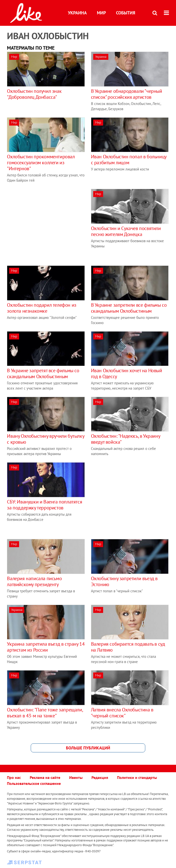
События (126, 13)
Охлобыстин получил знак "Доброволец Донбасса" (34, 94)
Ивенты (76, 777)
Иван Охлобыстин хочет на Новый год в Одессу (127, 373)
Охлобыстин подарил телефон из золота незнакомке (42, 308)
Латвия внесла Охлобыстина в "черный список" (122, 713)
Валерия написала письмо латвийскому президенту (34, 581)
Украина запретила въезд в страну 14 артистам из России (46, 647)
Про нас (14, 777)
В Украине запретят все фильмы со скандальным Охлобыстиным (43, 373)
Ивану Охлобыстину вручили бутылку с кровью (45, 439)
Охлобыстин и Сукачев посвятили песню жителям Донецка (126, 231)
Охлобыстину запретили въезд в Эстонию (124, 581)
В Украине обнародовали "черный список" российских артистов (127, 94)
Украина (77, 13)
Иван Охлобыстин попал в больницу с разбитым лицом (129, 160)
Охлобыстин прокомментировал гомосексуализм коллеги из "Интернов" (41, 163)
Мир (101, 13)
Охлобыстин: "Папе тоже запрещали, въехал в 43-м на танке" (45, 713)
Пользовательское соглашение (34, 783)
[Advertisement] (49, 224)
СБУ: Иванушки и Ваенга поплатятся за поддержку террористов (44, 505)
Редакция (100, 777)
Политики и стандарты (137, 777)
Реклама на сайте (45, 777)
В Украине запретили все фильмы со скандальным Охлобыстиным (129, 308)
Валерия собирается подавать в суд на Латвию (128, 647)
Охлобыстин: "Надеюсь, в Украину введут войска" (126, 439)
